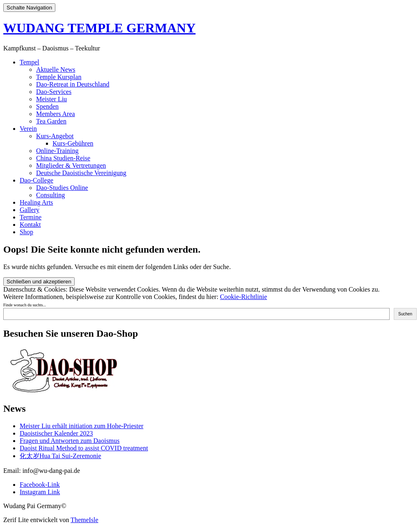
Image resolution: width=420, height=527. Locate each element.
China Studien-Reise (63, 158)
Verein (28, 129)
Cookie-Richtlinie (243, 297)
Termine (31, 217)
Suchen (405, 314)
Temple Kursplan (59, 77)
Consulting (50, 195)
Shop (26, 232)
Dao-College (37, 180)
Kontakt (30, 225)
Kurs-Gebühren (73, 143)
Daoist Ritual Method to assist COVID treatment (84, 448)
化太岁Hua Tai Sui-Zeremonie (60, 456)
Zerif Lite (17, 520)
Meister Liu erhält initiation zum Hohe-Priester (82, 426)
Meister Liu (51, 99)
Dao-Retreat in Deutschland (73, 84)
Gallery (30, 210)
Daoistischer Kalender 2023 (56, 433)
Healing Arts (36, 202)
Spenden (47, 106)
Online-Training (57, 151)
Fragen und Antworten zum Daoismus (70, 441)
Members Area (56, 114)
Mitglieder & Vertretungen (71, 165)
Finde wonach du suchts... (25, 305)
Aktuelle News (56, 70)
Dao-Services (54, 92)
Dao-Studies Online (62, 188)
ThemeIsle (84, 520)
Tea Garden (51, 121)
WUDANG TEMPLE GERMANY (99, 28)
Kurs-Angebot (55, 136)
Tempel (30, 62)
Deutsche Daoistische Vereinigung (81, 173)
